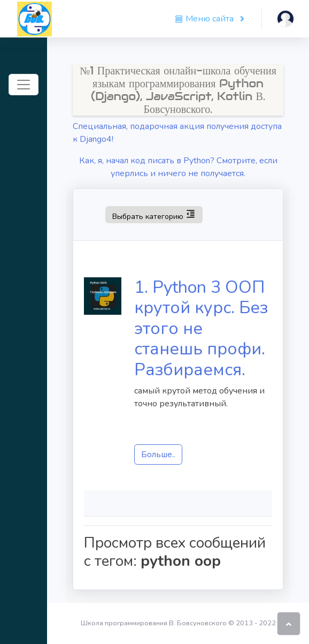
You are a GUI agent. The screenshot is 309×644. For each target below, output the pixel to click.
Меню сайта (205, 19)
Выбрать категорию (154, 214)
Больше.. (158, 454)
